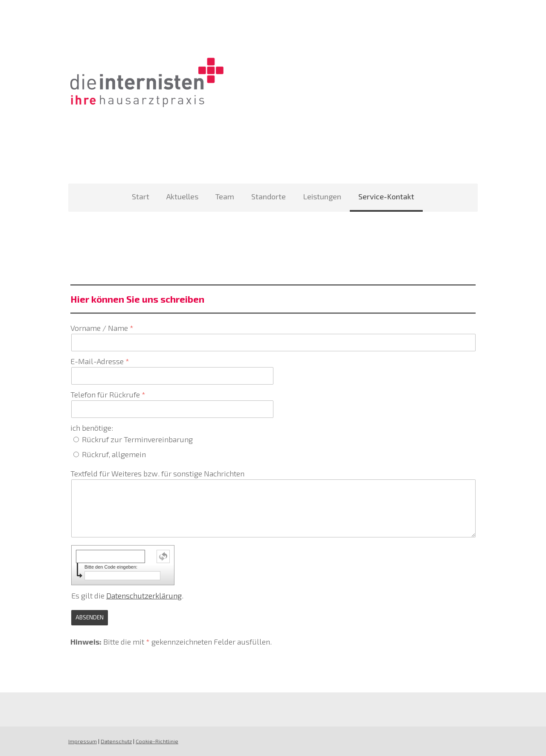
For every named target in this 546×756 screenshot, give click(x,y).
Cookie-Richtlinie (157, 741)
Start (141, 196)
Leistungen (322, 196)
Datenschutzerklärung (144, 595)
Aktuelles (182, 196)
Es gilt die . (127, 595)
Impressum (83, 741)
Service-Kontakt (386, 196)
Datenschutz (116, 741)
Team (225, 196)
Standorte (269, 196)
